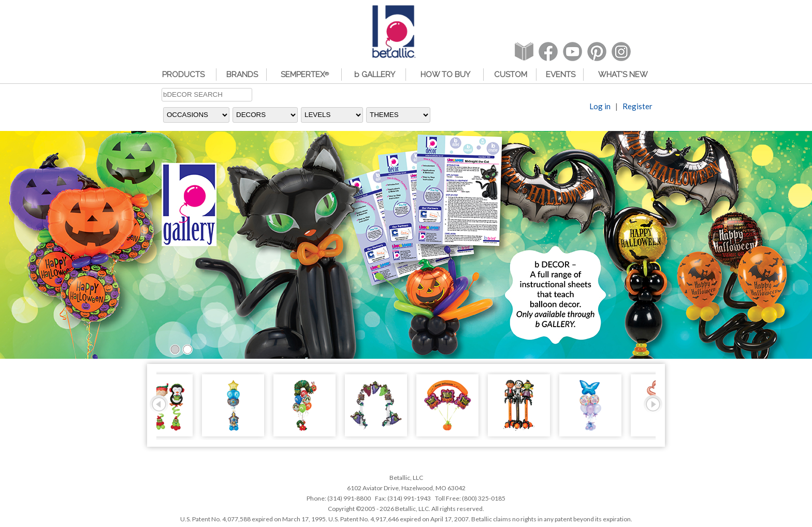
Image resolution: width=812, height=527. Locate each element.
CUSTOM (511, 75)
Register (637, 107)
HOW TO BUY (445, 75)
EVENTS (561, 75)
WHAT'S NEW (623, 75)
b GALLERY (375, 75)
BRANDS (242, 75)
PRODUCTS (183, 75)
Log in (600, 107)
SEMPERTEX (305, 75)
